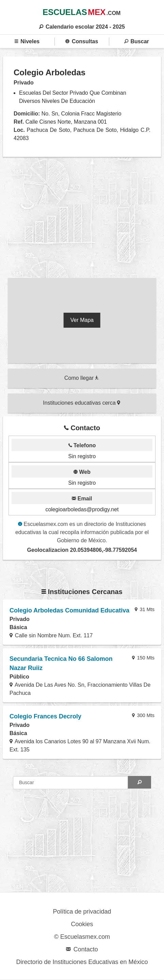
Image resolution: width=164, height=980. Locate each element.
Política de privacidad (82, 912)
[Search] (140, 782)
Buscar (137, 41)
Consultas (82, 41)
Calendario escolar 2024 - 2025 (82, 27)
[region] (82, 219)
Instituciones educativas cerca (81, 403)
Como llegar (82, 378)
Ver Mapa (82, 320)
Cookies (82, 924)
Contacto (82, 949)
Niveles (27, 41)
